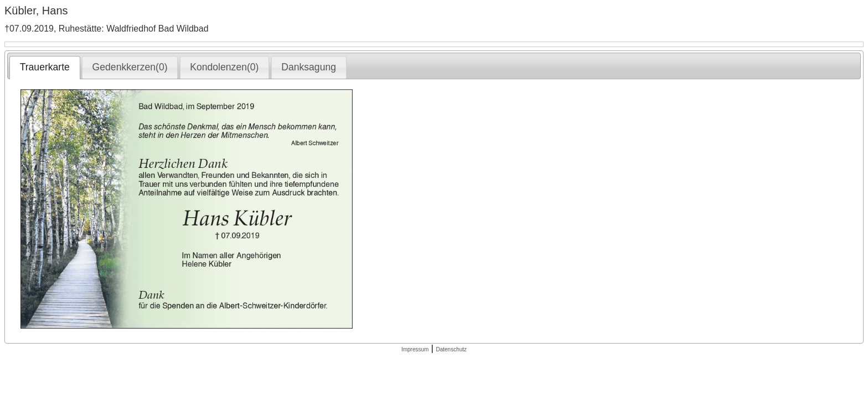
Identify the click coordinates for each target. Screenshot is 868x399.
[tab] (45, 68)
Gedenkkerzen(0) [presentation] (130, 67)
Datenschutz (451, 349)
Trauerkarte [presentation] (45, 67)
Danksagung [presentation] (309, 67)
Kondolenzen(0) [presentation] (224, 67)
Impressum (415, 349)
